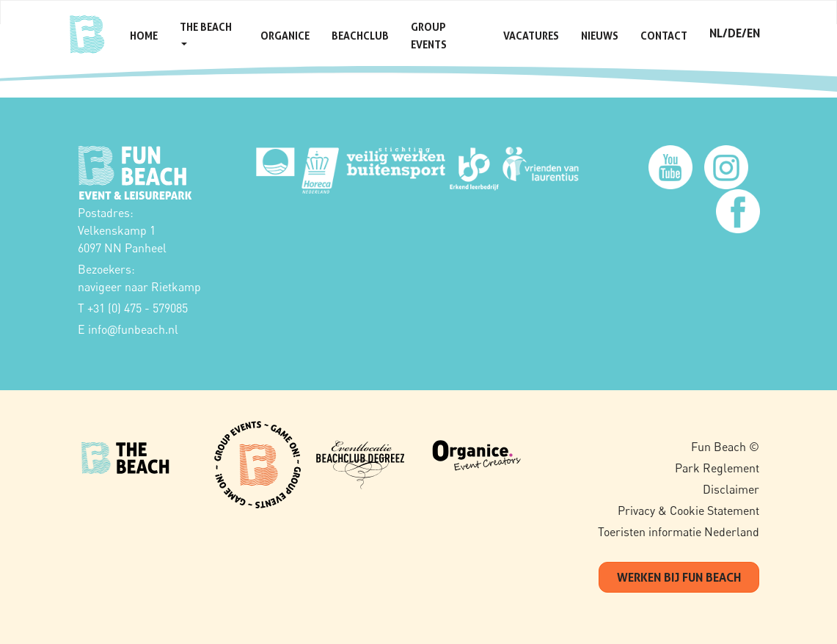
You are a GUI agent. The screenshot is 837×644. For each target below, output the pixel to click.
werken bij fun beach (679, 577)
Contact (664, 36)
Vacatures (531, 36)
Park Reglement (717, 468)
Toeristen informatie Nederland (679, 532)
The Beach (206, 33)
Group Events (429, 36)
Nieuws (600, 36)
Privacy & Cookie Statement (688, 511)
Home (144, 36)
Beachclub (360, 36)
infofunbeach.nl (133, 329)
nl (716, 33)
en (753, 33)
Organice (285, 36)
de (735, 33)
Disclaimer (731, 489)
